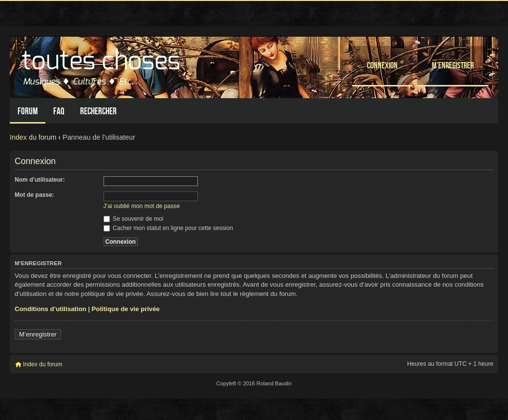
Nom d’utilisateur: (40, 180)
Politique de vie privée (126, 309)
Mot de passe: (34, 195)
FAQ (59, 111)
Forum (28, 111)
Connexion (382, 65)
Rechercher (98, 111)
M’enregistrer (453, 65)
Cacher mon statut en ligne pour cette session (168, 228)
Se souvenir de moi (134, 219)
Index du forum (33, 137)
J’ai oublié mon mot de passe (142, 206)
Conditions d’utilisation (51, 309)
